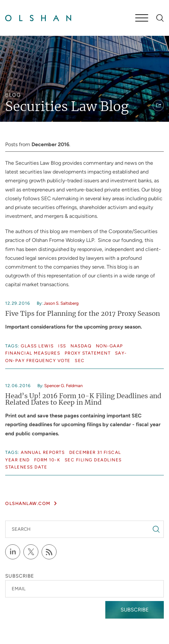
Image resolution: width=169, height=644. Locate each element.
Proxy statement (88, 353)
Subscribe (135, 610)
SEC (80, 360)
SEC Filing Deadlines (93, 460)
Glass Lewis (37, 346)
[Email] (84, 589)
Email (19, 589)
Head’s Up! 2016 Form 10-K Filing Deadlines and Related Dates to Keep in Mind (83, 399)
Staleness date (26, 467)
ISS (62, 346)
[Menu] (142, 19)
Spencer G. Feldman (63, 385)
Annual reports (43, 452)
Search (21, 529)
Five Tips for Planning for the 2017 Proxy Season (83, 314)
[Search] (160, 18)
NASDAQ (81, 346)
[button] (158, 105)
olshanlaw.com (28, 503)
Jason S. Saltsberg (61, 303)
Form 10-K (47, 460)
